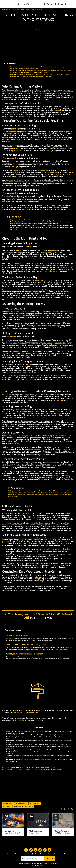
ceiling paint (7, 198)
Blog (9, 10)
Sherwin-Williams (10, 269)
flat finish (24, 421)
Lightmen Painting (9, 767)
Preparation (14, 220)
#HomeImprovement (21, 804)
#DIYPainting (7, 807)
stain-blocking (49, 172)
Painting (5, 395)
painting (35, 69)
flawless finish (43, 72)
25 (56, 817)
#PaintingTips (29, 807)
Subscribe (50, 859)
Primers (28, 163)
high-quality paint (54, 222)
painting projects (18, 720)
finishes (69, 252)
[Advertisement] (38, 45)
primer (17, 170)
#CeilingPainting (8, 804)
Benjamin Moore (66, 267)
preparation (17, 151)
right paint (54, 250)
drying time (18, 376)
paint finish (21, 750)
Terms (33, 866)
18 (6, 817)
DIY (70, 340)
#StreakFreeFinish (35, 804)
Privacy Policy (40, 866)
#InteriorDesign (18, 807)
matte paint (46, 252)
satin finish (43, 659)
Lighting (13, 227)
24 (31, 817)
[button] (48, 4)
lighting (43, 525)
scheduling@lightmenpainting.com (25, 712)
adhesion (39, 136)
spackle (15, 149)
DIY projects (58, 670)
